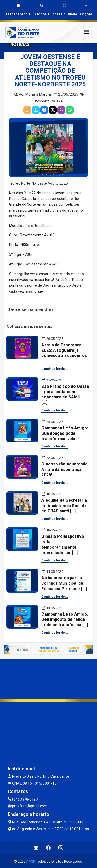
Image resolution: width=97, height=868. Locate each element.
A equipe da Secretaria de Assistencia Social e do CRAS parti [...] (64, 506)
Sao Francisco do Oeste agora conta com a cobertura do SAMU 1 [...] (65, 394)
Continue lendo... (55, 369)
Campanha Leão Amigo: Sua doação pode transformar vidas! (65, 433)
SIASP (30, 861)
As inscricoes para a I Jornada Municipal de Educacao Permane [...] (64, 583)
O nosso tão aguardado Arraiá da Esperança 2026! (65, 469)
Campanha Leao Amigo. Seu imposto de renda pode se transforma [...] (65, 620)
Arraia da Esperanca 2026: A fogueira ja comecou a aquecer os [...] (64, 353)
